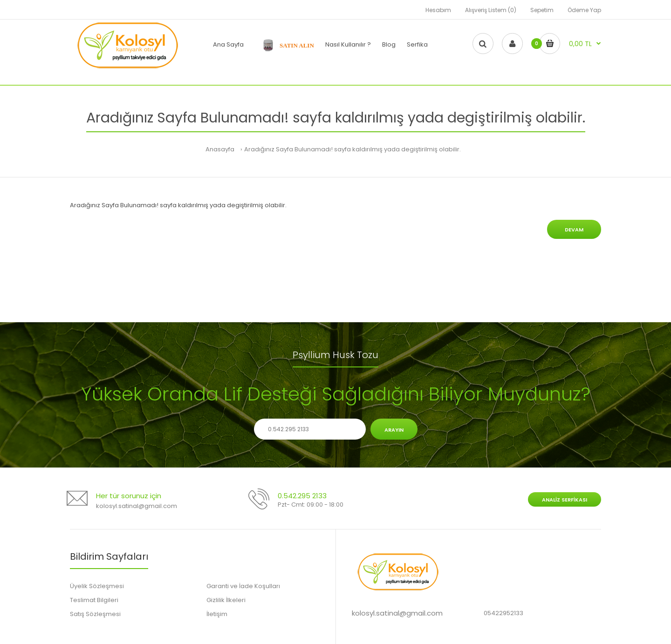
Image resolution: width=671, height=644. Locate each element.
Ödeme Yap (584, 10)
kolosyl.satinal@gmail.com (137, 506)
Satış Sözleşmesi (95, 614)
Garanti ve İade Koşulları (243, 586)
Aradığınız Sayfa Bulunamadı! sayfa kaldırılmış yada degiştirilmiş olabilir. (353, 149)
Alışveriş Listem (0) (491, 10)
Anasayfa (220, 149)
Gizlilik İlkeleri (226, 600)
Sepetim (542, 10)
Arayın (394, 430)
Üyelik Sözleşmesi (97, 586)
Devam (574, 230)
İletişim (217, 614)
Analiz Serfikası (565, 500)
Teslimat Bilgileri (94, 600)
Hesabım (438, 10)
